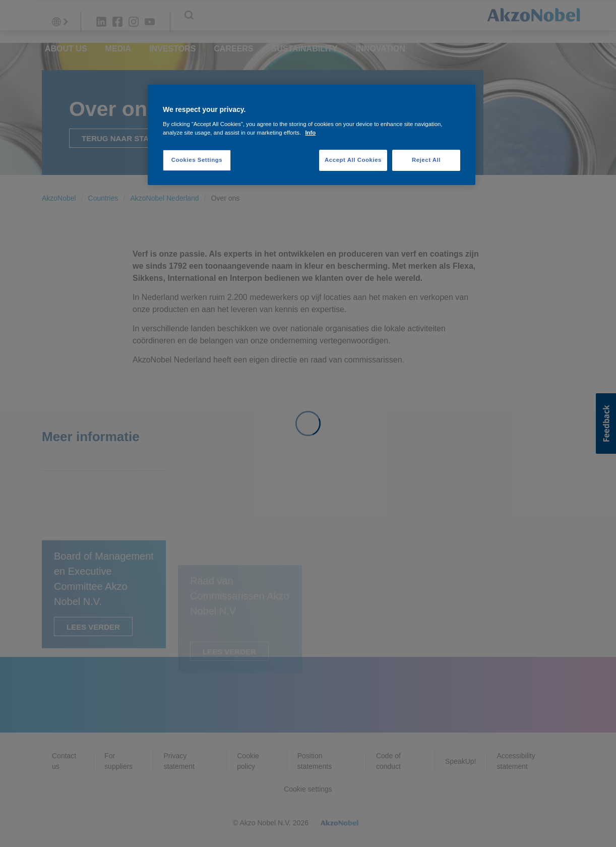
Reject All (426, 160)
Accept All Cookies (353, 160)
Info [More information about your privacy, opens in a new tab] (310, 133)
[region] (312, 135)
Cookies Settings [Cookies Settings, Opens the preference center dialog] (197, 160)
